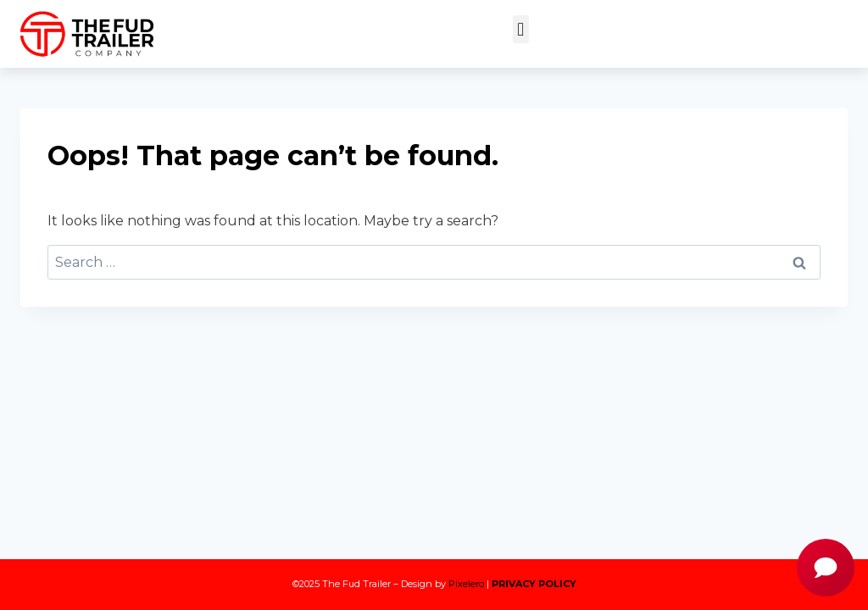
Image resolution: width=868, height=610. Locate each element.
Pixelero (466, 584)
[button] (521, 29)
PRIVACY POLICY (534, 584)
